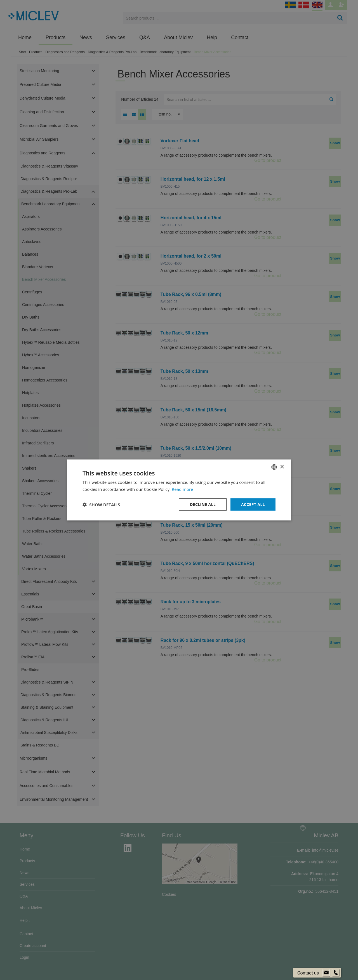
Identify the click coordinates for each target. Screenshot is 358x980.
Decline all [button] (202, 504)
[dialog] (179, 490)
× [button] (282, 467)
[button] (101, 505)
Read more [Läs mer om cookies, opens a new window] (182, 489)
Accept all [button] (253, 504)
